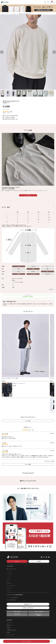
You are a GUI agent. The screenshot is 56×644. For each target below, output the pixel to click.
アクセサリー (9, 583)
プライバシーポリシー (11, 635)
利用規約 (8, 632)
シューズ (8, 578)
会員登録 (39, 561)
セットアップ (9, 588)
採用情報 (8, 627)
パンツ (10, 576)
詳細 (17, 119)
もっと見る (28, 195)
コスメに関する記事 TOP (11, 600)
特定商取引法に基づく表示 (12, 630)
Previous (2, 52)
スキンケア (9, 590)
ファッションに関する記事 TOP (12, 597)
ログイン (17, 561)
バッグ (8, 581)
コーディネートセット (11, 586)
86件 (11, 112)
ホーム (3, 14)
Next (54, 52)
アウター (10, 571)
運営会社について (10, 625)
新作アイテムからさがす (11, 569)
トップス (7, 14)
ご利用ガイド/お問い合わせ (28, 608)
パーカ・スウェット (14, 14)
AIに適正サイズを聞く (28, 297)
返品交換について (28, 604)
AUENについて (9, 623)
